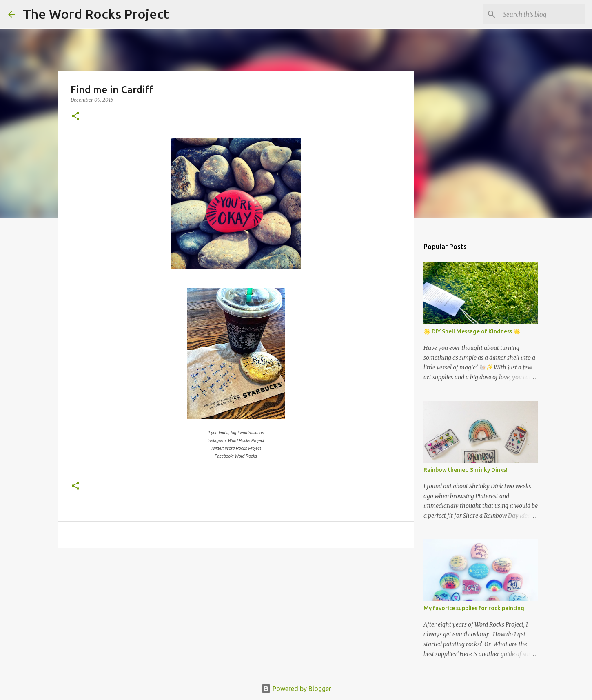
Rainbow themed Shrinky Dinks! (466, 470)
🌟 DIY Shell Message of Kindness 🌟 (472, 331)
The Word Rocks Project (96, 14)
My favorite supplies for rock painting (474, 608)
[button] (75, 117)
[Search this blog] (543, 14)
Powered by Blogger (296, 689)
